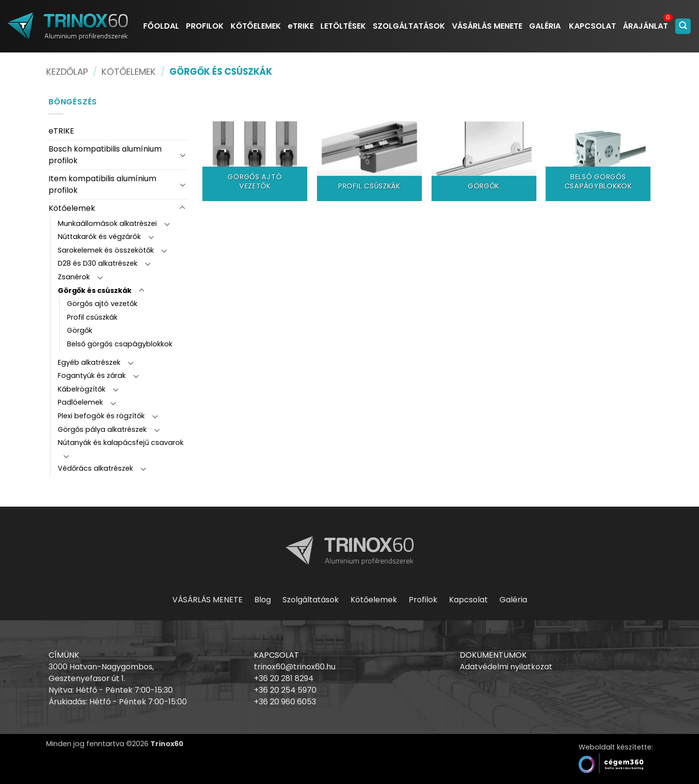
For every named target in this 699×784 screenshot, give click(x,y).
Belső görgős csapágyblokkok (120, 344)
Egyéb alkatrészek (89, 362)
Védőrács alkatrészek (95, 468)
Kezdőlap (67, 72)
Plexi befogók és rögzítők (101, 416)
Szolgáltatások (311, 600)
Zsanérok (74, 277)
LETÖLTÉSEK (343, 26)
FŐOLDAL (161, 26)
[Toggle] (183, 155)
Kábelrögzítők (82, 389)
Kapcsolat (468, 600)
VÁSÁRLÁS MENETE (487, 26)
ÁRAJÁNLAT (645, 26)
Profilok (423, 600)
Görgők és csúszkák (95, 290)
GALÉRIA (545, 26)
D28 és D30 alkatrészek (98, 263)
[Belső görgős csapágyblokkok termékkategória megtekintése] (598, 149)
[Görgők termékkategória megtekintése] (484, 149)
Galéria (513, 600)
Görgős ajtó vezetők (102, 304)
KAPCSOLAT (592, 26)
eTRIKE (301, 26)
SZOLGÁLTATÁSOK (409, 26)
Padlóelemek (80, 402)
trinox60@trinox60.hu (295, 667)
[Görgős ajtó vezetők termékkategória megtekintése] (255, 149)
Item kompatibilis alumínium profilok (102, 184)
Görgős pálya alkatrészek (102, 429)
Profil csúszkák (92, 317)
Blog (263, 600)
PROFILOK (205, 26)
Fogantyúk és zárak (92, 375)
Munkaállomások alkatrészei (107, 223)
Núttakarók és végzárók (99, 237)
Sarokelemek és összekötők (106, 250)
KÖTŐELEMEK (256, 26)
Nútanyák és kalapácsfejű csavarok (121, 443)
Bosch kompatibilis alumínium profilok (105, 155)
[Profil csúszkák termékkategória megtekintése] (369, 149)
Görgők (80, 330)
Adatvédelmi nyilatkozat (506, 667)
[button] (683, 26)
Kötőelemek (129, 72)
